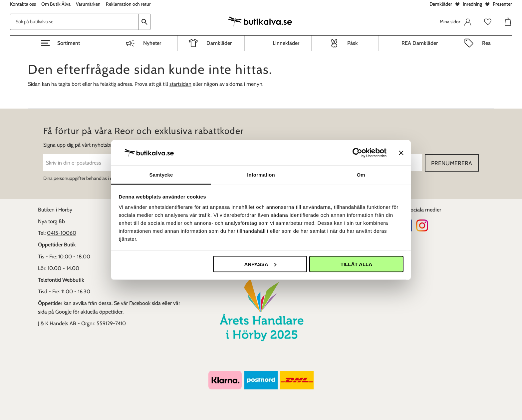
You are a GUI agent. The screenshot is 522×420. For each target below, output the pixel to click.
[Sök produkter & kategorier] (74, 22)
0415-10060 (62, 233)
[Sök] (144, 22)
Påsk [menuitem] (353, 43)
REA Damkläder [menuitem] (420, 43)
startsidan (180, 84)
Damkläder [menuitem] (219, 43)
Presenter (502, 4)
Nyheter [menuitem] (152, 43)
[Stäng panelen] (401, 153)
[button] (61, 43)
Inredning (472, 4)
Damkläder (441, 4)
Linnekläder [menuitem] (286, 43)
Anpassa (260, 264)
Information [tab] (261, 175)
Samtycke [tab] (161, 175)
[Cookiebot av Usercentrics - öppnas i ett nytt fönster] (357, 153)
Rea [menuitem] (486, 43)
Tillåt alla (356, 264)
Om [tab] (361, 175)
